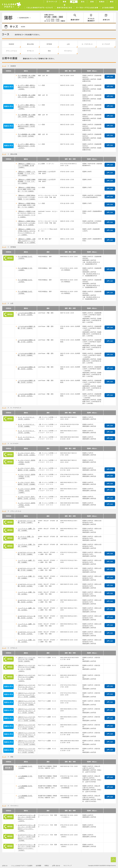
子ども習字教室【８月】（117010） (25, 281)
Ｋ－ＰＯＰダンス (87, 44)
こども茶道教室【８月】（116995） (25, 787)
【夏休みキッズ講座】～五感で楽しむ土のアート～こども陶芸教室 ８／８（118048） (27, 241)
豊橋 (65, 2)
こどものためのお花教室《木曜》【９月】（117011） (27, 381)
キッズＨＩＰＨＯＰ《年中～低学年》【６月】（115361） (27, 454)
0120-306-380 (54, 18)
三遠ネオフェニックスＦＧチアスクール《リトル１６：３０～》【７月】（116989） (27, 703)
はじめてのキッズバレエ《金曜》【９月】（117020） (27, 617)
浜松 (92, 2)
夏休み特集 (30, 44)
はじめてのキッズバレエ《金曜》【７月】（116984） (27, 553)
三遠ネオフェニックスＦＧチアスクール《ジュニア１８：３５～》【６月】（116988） (27, 695)
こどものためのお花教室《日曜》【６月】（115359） (27, 314)
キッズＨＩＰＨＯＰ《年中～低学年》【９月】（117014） (27, 498)
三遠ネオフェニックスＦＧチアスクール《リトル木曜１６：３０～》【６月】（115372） (27, 678)
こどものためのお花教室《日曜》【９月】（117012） (27, 395)
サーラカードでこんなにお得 (87, 7)
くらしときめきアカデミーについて (40, 7)
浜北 (83, 2)
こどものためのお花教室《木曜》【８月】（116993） (27, 368)
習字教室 (49, 44)
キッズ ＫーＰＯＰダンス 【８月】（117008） (27, 432)
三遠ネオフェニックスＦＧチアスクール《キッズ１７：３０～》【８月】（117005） (27, 711)
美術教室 (11, 44)
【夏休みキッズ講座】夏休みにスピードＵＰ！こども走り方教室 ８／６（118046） (27, 223)
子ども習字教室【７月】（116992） (25, 269)
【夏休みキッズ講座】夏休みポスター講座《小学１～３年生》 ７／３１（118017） (27, 205)
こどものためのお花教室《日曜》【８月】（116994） (27, 354)
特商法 (47, 866)
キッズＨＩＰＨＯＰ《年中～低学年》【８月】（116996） (27, 483)
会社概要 (39, 866)
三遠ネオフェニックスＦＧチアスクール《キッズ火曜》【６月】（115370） (27, 659)
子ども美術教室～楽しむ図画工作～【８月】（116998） (27, 116)
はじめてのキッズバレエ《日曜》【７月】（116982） (27, 569)
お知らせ (106, 18)
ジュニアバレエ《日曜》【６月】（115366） (27, 545)
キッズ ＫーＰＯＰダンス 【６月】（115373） (27, 418)
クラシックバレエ (11, 51)
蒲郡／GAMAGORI (21, 18)
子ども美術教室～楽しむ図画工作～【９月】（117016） (27, 135)
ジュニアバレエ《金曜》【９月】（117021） (27, 625)
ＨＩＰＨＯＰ (106, 44)
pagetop (113, 860)
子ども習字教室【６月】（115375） (25, 257)
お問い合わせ (56, 866)
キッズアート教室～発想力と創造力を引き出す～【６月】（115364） (27, 87)
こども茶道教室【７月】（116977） (25, 777)
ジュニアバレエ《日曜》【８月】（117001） (27, 593)
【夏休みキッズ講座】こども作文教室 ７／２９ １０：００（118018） (27, 173)
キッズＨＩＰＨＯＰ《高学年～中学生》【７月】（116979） (27, 476)
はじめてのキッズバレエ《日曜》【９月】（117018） (27, 633)
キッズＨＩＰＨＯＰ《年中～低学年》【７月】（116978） (27, 469)
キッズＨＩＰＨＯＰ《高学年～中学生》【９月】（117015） (27, 505)
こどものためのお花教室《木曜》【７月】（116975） (27, 327)
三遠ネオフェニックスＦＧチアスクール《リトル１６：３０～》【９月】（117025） (27, 750)
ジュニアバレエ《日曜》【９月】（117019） (27, 641)
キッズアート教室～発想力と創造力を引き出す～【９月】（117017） (27, 146)
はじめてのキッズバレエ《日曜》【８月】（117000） (27, 585)
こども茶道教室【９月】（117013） (25, 797)
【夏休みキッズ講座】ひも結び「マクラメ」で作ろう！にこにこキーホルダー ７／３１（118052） (27, 214)
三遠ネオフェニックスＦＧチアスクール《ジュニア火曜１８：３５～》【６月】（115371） (27, 668)
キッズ (4, 66)
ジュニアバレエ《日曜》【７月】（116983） (27, 577)
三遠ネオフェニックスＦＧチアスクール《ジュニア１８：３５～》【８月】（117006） (27, 719)
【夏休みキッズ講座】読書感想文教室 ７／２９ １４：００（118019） (27, 181)
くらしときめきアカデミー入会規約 (22, 866)
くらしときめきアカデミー (11, 5)
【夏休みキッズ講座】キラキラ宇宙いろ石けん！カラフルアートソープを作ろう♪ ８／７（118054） (27, 232)
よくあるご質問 (108, 7)
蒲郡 (74, 2)
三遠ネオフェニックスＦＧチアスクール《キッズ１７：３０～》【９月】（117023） (27, 735)
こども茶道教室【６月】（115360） (25, 767)
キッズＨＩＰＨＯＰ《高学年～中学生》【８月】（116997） (27, 491)
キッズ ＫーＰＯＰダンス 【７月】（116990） (27, 425)
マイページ (52, 2)
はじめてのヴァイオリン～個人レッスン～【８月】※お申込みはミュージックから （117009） (27, 838)
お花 (68, 44)
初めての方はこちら (64, 7)
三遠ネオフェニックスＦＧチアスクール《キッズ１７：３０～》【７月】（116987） (27, 687)
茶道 (49, 51)
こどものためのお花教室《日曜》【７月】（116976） (27, 341)
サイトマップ (68, 866)
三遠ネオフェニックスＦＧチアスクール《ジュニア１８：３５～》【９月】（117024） (27, 743)
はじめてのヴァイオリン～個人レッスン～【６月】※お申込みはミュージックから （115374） (27, 818)
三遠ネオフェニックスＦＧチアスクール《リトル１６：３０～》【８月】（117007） (27, 727)
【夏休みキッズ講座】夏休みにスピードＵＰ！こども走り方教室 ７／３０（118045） (27, 197)
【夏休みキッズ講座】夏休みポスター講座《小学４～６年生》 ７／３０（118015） (27, 189)
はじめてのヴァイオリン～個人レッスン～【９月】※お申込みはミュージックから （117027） (27, 847)
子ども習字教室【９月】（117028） (25, 292)
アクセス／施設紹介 (91, 18)
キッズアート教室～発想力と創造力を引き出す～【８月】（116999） (27, 126)
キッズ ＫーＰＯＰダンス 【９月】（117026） (27, 438)
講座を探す (75, 18)
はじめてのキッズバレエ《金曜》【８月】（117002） (27, 601)
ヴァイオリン (68, 51)
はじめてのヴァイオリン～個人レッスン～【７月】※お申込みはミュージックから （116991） (27, 828)
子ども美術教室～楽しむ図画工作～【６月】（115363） (27, 76)
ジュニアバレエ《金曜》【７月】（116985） (27, 561)
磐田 (112, 2)
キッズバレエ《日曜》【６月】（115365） (26, 537)
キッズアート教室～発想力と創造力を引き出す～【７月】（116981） (27, 107)
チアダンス (30, 51)
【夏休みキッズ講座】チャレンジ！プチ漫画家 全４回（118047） (27, 165)
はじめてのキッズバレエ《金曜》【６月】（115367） (27, 522)
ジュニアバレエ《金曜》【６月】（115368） (27, 530)
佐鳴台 (102, 2)
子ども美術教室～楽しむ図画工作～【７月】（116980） (27, 96)
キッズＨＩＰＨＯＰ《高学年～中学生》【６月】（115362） (27, 462)
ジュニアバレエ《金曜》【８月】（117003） (27, 609)
